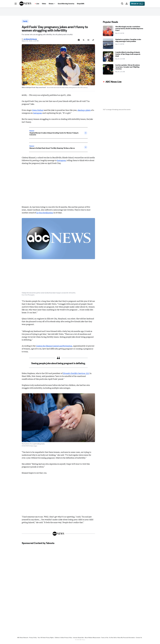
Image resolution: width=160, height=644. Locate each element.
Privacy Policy (33, 639)
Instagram (38, 114)
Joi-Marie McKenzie (30, 40)
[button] (16, 4)
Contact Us (139, 639)
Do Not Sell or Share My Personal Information (122, 639)
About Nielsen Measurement (92, 639)
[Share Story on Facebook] (78, 41)
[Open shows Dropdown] (52, 4)
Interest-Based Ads (78, 639)
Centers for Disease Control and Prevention (54, 347)
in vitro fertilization (45, 214)
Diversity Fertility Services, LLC (76, 374)
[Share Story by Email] (88, 41)
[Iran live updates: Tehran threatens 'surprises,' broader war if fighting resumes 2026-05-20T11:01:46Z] (123, 70)
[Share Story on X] (83, 41)
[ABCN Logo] (25, 4)
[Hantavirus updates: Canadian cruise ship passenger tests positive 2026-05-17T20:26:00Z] (123, 44)
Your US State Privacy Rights (46, 639)
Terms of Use (105, 639)
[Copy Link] (93, 41)
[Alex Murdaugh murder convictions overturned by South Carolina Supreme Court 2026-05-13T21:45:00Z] (123, 32)
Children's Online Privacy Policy (63, 639)
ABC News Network (23, 639)
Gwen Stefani (38, 111)
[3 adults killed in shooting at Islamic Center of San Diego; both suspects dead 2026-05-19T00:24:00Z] (123, 57)
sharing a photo (84, 111)
